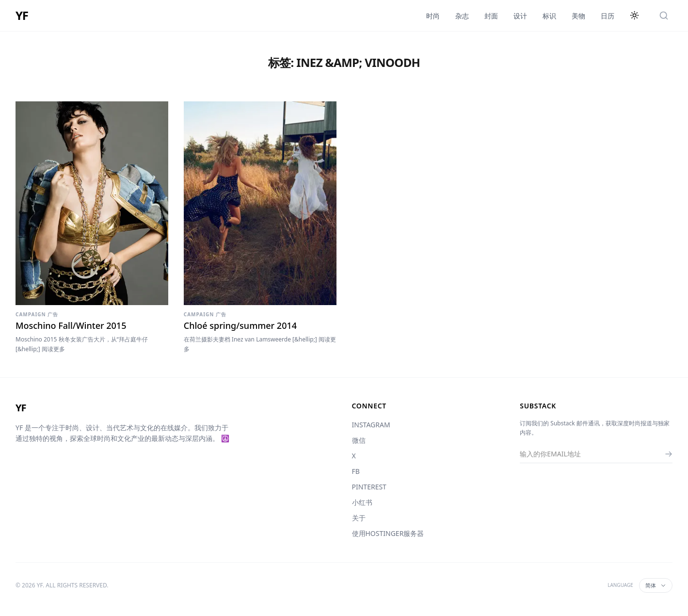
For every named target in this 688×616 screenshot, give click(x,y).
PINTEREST (369, 487)
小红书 (362, 502)
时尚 (433, 16)
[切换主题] (635, 16)
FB (356, 471)
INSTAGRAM (371, 425)
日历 (608, 16)
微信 (359, 440)
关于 (359, 518)
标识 (549, 16)
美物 (578, 16)
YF (22, 16)
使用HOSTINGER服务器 (388, 533)
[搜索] (664, 16)
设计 (520, 16)
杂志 (462, 16)
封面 (491, 16)
